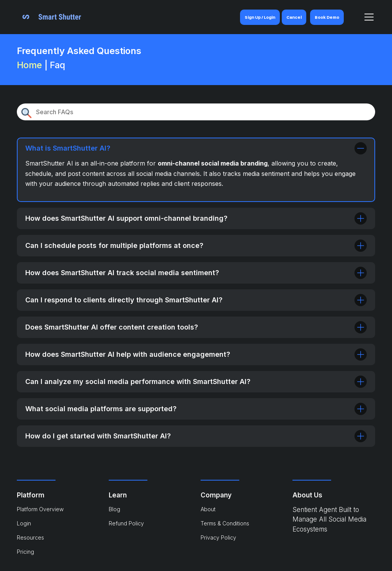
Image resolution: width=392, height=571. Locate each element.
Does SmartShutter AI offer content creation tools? (196, 327)
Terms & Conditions (225, 523)
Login (24, 523)
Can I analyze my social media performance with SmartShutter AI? (196, 382)
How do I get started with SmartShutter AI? (196, 436)
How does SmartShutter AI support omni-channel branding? (196, 218)
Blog (114, 509)
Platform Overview (40, 509)
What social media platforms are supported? (196, 409)
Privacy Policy (218, 537)
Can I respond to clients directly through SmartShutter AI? (196, 300)
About (208, 509)
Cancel (294, 17)
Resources (30, 537)
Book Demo (327, 17)
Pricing (25, 552)
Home (29, 65)
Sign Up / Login (260, 17)
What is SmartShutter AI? (196, 148)
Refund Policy (126, 523)
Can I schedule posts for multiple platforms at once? (196, 246)
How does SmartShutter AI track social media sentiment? (196, 273)
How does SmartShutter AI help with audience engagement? (196, 354)
